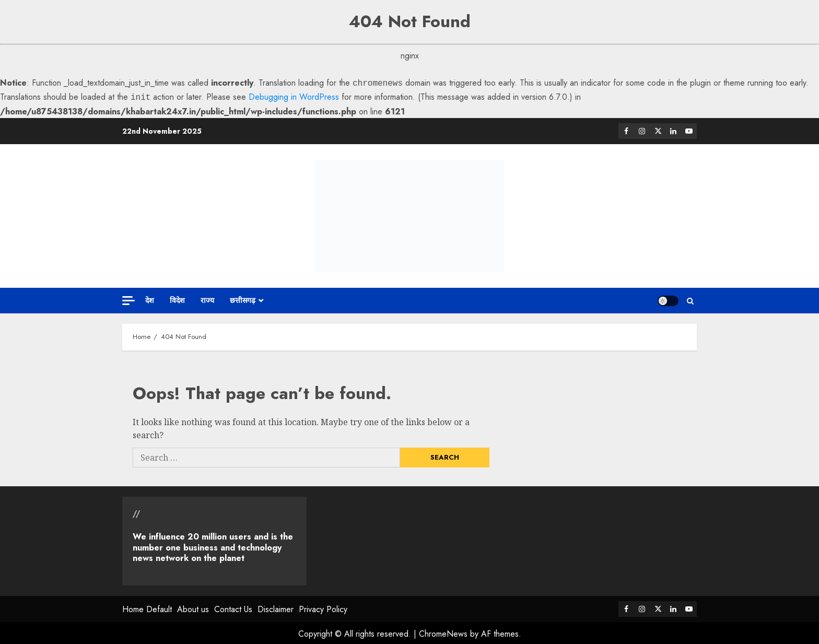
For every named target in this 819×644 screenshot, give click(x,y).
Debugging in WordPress (294, 96)
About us (193, 607)
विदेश (177, 298)
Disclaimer (276, 607)
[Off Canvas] (128, 298)
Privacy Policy (323, 607)
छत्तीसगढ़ (243, 298)
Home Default (147, 607)
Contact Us (233, 607)
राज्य (207, 298)
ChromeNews (443, 632)
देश (150, 298)
